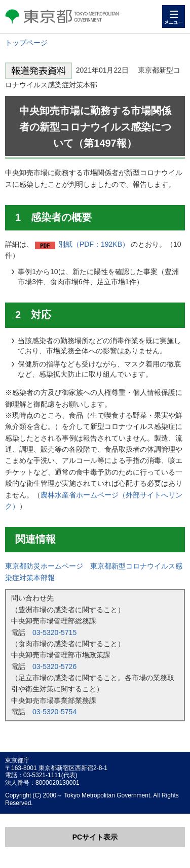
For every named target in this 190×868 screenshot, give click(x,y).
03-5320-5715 (54, 632)
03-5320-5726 (54, 666)
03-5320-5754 (54, 712)
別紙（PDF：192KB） (94, 244)
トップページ (26, 43)
